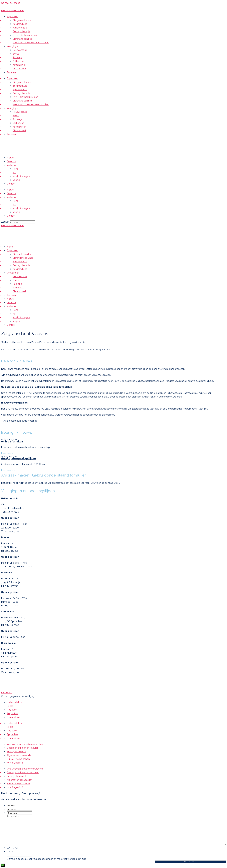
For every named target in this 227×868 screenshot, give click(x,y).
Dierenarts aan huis (22, 39)
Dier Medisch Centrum (13, 11)
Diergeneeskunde (22, 20)
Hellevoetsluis (20, 50)
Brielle (16, 54)
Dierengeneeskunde (23, 258)
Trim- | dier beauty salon (25, 35)
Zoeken (5, 222)
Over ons (12, 161)
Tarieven (11, 72)
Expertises (12, 17)
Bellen (11, 7)
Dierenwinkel (19, 69)
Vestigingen (13, 46)
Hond (15, 169)
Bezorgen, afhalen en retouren (23, 748)
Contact (11, 184)
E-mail (24, 7)
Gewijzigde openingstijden (18, 458)
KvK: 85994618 (15, 763)
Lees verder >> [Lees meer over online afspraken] (9, 453)
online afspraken (12, 442)
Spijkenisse (18, 61)
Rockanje (17, 57)
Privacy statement (16, 752)
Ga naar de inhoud (11, 3)
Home (10, 247)
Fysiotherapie (20, 28)
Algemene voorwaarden (20, 755)
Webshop (12, 165)
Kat (14, 173)
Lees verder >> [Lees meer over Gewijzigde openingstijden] (9, 470)
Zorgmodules (20, 24)
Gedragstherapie (21, 31)
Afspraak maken (42, 7)
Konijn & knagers (21, 176)
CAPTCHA (12, 848)
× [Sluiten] (3, 865)
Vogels (16, 180)
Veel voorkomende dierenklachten (31, 43)
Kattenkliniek (19, 65)
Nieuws (11, 158)
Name (10, 851)
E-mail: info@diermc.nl (19, 759)
